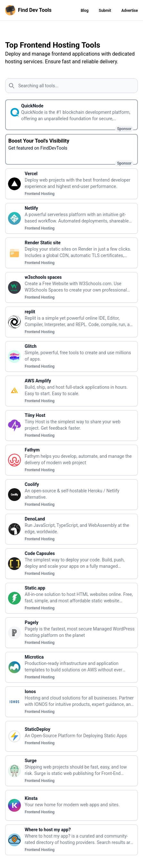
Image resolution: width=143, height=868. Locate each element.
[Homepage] (30, 10)
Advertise (130, 11)
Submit (105, 11)
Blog (85, 11)
